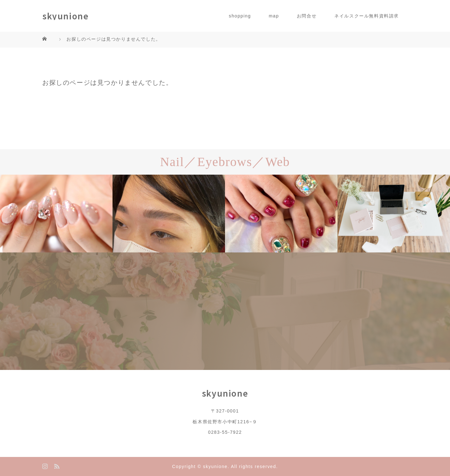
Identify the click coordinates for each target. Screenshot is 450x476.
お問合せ (307, 16)
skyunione (65, 16)
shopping (240, 16)
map (274, 16)
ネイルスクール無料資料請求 (367, 16)
